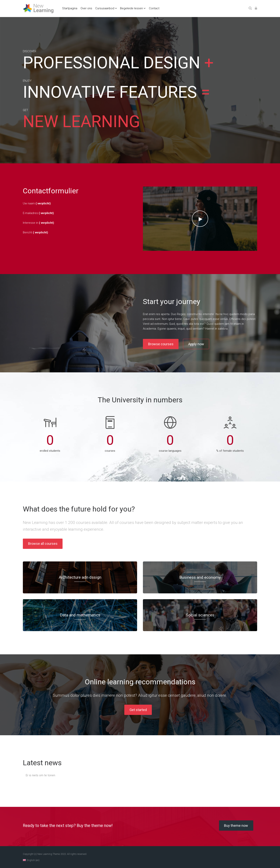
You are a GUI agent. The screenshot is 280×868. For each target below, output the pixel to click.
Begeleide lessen (131, 8)
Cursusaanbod (105, 8)
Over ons (86, 8)
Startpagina (70, 8)
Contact (154, 8)
